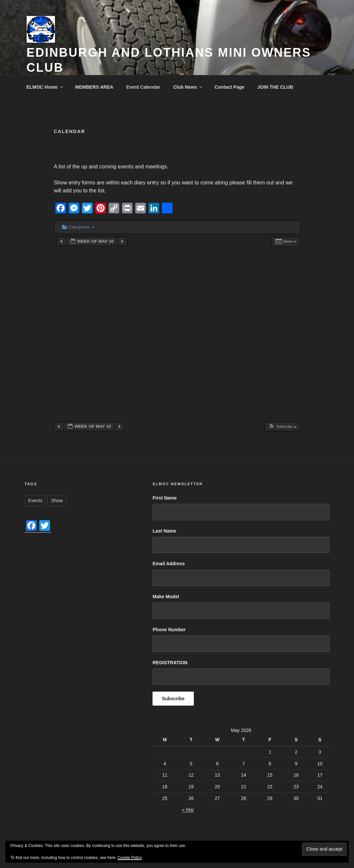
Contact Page (229, 87)
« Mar (188, 810)
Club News (188, 87)
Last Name (164, 531)
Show (57, 501)
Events (35, 501)
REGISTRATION (170, 663)
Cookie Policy (130, 858)
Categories (78, 227)
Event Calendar (143, 87)
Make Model (166, 597)
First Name (165, 498)
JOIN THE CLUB (275, 87)
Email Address (169, 564)
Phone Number (169, 630)
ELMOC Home (45, 87)
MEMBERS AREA (94, 87)
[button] (282, 427)
